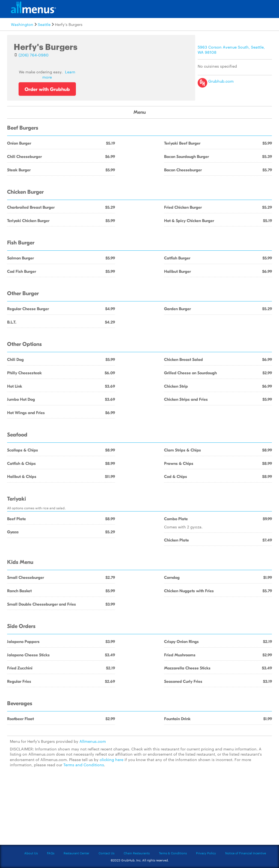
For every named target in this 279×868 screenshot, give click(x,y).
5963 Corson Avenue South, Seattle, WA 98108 (231, 50)
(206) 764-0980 (34, 55)
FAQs (51, 853)
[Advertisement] (139, 809)
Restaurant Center (76, 853)
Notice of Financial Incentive (246, 853)
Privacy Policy (206, 853)
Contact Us (106, 853)
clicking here (112, 759)
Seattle (44, 24)
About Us (31, 853)
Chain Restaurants (137, 853)
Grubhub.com (216, 81)
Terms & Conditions (173, 853)
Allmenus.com (93, 741)
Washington (22, 24)
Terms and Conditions (84, 765)
